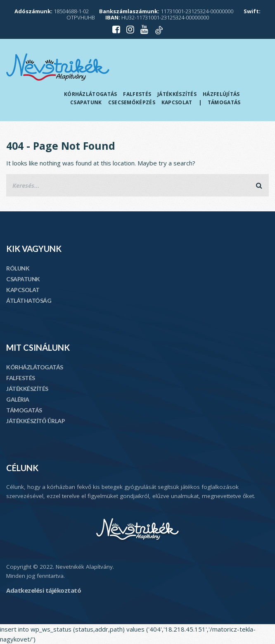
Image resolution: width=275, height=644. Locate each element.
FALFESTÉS (21, 378)
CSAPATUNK (23, 279)
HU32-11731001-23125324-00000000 (157, 17)
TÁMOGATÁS (24, 410)
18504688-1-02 (52, 11)
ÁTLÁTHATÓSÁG (29, 300)
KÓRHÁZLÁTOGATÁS (35, 367)
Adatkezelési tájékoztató (44, 590)
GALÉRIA (18, 399)
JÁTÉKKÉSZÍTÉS (27, 389)
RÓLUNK (18, 268)
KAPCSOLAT (23, 290)
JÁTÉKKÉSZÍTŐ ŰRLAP (36, 421)
